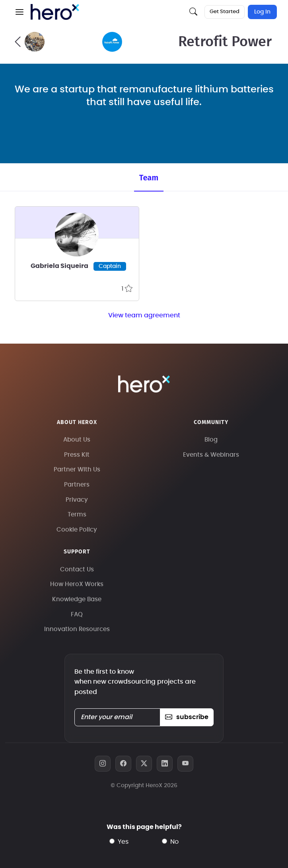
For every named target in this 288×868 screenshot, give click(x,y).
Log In (262, 12)
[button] (19, 12)
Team (149, 178)
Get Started (225, 12)
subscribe (187, 717)
